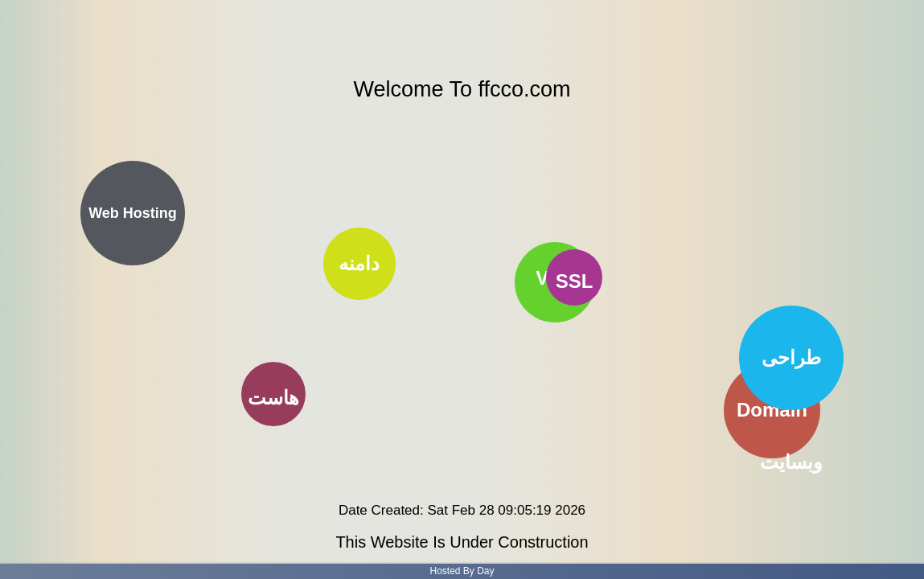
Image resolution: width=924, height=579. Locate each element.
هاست (273, 398)
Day (485, 571)
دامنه (359, 263)
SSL (575, 281)
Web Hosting (133, 213)
